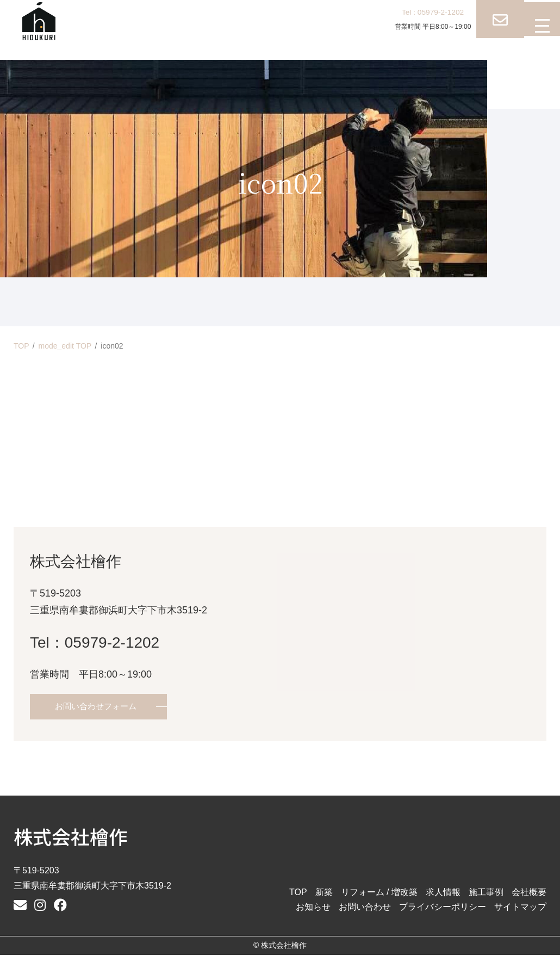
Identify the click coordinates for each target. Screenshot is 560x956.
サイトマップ (520, 908)
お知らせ (313, 908)
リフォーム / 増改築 (379, 893)
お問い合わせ (365, 908)
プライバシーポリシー (443, 908)
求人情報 (443, 893)
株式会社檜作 (71, 837)
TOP (21, 346)
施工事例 (486, 893)
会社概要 (529, 893)
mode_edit (65, 346)
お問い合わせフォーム (98, 707)
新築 (324, 893)
